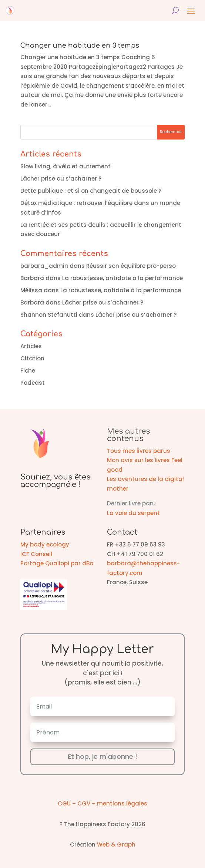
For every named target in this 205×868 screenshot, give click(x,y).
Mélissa (31, 290)
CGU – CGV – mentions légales (102, 803)
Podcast (33, 383)
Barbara (32, 278)
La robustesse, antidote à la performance (122, 278)
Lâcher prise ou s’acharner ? (61, 179)
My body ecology (45, 544)
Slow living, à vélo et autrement (65, 166)
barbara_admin (44, 266)
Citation (32, 358)
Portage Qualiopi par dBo (57, 563)
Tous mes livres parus (139, 451)
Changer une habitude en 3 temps (80, 46)
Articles (31, 346)
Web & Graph (116, 845)
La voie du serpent (133, 513)
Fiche (28, 371)
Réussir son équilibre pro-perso (131, 266)
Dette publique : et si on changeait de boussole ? (91, 191)
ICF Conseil (36, 554)
